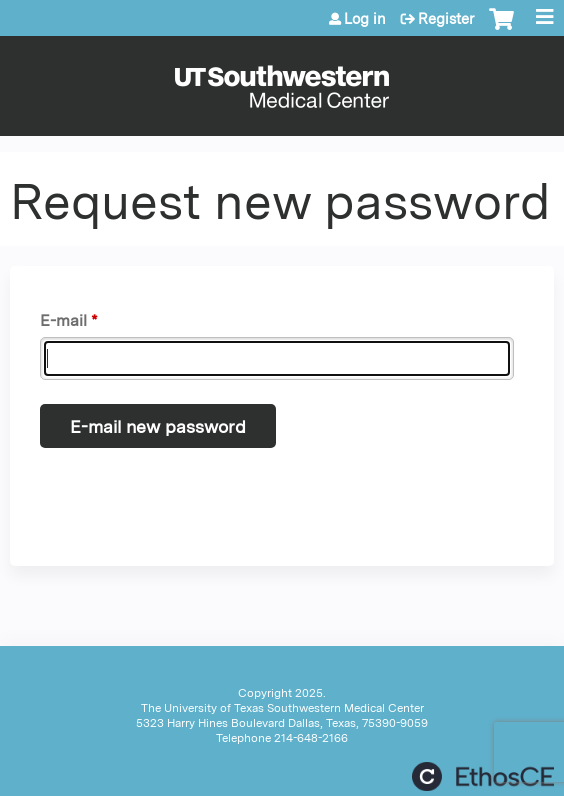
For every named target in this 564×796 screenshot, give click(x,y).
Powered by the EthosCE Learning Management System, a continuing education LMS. (483, 776)
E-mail (63, 320)
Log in (365, 19)
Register (446, 19)
